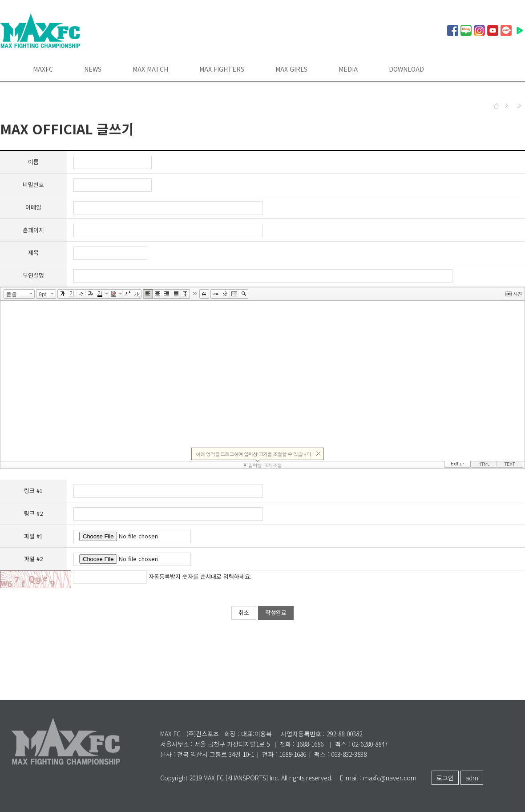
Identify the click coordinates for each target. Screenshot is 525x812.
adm (472, 778)
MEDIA (348, 69)
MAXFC (43, 69)
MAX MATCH (150, 69)
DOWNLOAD (406, 69)
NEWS (93, 69)
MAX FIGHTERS (222, 69)
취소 (244, 612)
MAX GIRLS (291, 69)
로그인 (445, 778)
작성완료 (276, 612)
